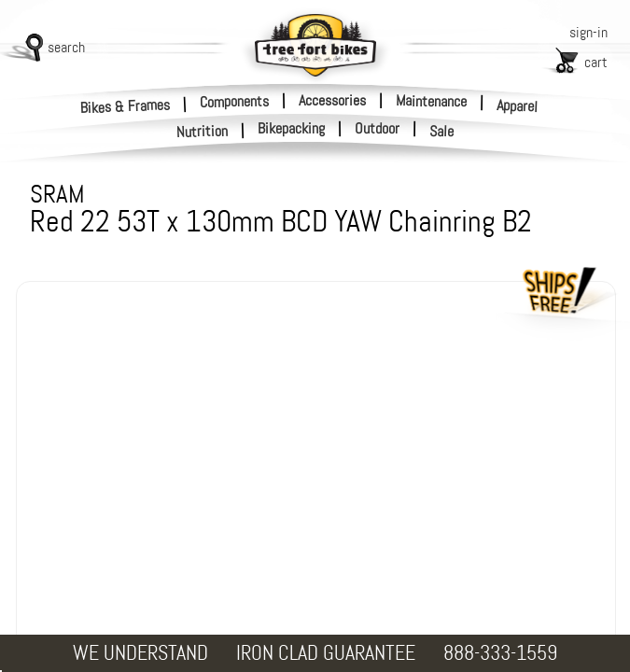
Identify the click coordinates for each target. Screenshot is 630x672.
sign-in (588, 32)
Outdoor (377, 129)
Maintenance (431, 101)
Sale (442, 132)
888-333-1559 (500, 653)
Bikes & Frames (126, 106)
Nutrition (203, 131)
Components (234, 101)
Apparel (518, 106)
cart (596, 62)
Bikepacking (291, 129)
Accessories (332, 100)
